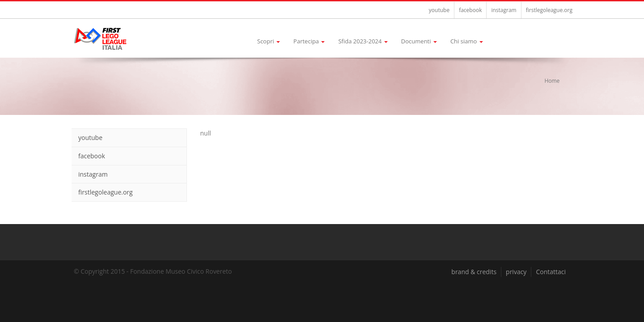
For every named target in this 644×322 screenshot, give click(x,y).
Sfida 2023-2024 (363, 41)
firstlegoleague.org (549, 10)
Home (552, 81)
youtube (439, 10)
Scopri (269, 41)
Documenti (419, 41)
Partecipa (309, 41)
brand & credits (474, 272)
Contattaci (551, 272)
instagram (504, 10)
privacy (516, 272)
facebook (470, 10)
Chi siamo (467, 41)
